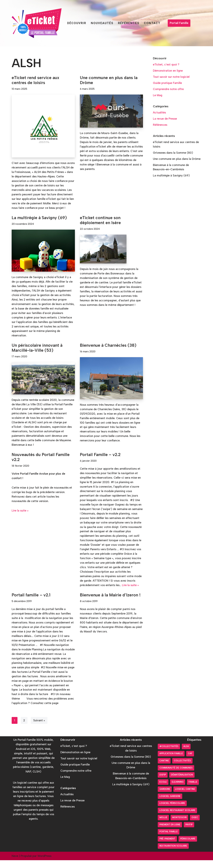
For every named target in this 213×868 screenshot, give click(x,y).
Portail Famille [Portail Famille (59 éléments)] (169, 840)
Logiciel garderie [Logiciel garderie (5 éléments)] (170, 804)
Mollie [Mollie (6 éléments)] (163, 825)
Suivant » (39, 728)
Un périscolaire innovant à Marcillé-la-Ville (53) (37, 353)
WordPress (44, 864)
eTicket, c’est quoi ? (166, 64)
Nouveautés (102, 23)
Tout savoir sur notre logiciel (171, 77)
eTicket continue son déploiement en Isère (100, 225)
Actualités (160, 113)
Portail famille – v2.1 (31, 602)
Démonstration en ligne (168, 71)
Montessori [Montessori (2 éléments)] (179, 825)
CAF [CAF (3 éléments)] (190, 761)
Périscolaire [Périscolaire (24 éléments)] (188, 846)
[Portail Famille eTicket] (37, 23)
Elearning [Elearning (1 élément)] (178, 790)
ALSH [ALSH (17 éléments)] (186, 754)
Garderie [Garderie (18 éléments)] (165, 797)
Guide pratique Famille (168, 83)
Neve (15, 864)
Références (129, 23)
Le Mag (158, 95)
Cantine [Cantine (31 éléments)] (164, 768)
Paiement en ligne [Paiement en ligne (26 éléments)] (170, 832)
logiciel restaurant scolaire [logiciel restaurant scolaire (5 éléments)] (177, 818)
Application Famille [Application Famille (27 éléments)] (171, 761)
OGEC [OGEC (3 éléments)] (195, 825)
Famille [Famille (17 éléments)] (193, 790)
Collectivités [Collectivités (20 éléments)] (182, 768)
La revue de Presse (165, 119)
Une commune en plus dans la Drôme (177, 159)
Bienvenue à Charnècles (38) (108, 351)
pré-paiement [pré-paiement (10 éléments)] (167, 846)
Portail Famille (179, 23)
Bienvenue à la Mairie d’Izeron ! (110, 602)
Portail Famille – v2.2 (100, 460)
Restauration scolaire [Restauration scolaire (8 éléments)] (173, 854)
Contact (152, 23)
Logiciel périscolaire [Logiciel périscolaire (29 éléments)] (172, 811)
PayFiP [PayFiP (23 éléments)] (189, 832)
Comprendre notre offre (168, 89)
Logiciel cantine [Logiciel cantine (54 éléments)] (185, 797)
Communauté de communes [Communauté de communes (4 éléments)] (176, 776)
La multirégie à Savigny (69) (39, 223)
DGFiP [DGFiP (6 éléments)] (163, 783)
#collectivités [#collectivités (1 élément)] (169, 754)
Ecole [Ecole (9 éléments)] (163, 790)
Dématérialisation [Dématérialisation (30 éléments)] (182, 783)
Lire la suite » (20, 517)
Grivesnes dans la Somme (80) (173, 153)
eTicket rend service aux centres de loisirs (35, 80)
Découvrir (77, 23)
